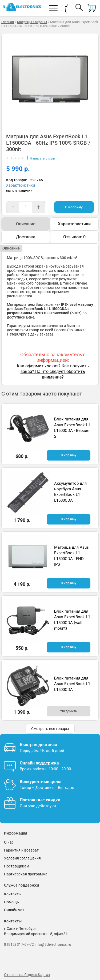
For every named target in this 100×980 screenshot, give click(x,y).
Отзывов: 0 (74, 237)
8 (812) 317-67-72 (19, 944)
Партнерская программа (26, 874)
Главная (8, 22)
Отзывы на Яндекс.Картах (27, 975)
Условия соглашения (22, 858)
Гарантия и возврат (21, 850)
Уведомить (69, 711)
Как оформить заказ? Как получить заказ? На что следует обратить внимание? (53, 371)
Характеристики (21, 185)
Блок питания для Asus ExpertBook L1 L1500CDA (72, 684)
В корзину (74, 207)
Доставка (26, 237)
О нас (9, 842)
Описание (26, 224)
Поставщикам (17, 866)
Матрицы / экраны (32, 22)
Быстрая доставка (39, 745)
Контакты (13, 894)
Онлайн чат (14, 910)
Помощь (11, 902)
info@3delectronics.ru (53, 944)
